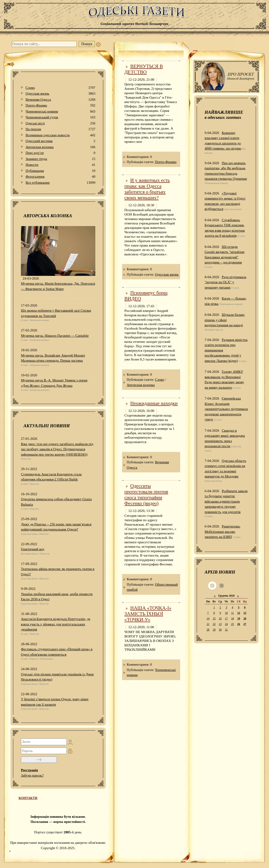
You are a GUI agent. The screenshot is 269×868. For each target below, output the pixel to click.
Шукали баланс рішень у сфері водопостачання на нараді (225, 320)
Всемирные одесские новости (60, 135)
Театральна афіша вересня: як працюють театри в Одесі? (58, 572)
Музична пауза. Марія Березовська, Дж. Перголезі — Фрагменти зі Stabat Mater (58, 286)
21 (208, 624)
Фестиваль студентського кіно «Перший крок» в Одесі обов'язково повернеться (57, 652)
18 (232, 618)
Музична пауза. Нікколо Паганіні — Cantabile (55, 336)
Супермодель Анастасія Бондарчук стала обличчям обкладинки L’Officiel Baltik (51, 477)
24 (226, 624)
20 (245, 618)
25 (232, 624)
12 (239, 613)
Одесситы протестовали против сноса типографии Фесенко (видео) (146, 495)
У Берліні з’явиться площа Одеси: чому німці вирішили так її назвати (55, 702)
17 (226, 618)
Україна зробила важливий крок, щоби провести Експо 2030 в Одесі (57, 597)
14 (208, 618)
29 (214, 630)
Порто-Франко (60, 105)
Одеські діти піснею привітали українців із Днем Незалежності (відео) (57, 677)
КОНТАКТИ (28, 798)
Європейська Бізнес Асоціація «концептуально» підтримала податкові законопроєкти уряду (226, 409)
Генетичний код (33, 549)
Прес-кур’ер (60, 153)
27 (245, 624)
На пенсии (60, 129)
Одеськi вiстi (60, 123)
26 (239, 624)
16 (220, 618)
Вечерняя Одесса (60, 100)
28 (208, 630)
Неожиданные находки (154, 403)
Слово (60, 88)
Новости (60, 165)
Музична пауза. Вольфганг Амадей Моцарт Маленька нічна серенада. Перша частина (53, 358)
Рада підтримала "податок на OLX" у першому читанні (225, 282)
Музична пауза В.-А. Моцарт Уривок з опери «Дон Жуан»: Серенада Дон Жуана (54, 383)
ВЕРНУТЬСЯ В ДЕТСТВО (144, 69)
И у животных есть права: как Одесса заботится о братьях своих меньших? (147, 189)
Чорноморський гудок (60, 117)
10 (226, 613)
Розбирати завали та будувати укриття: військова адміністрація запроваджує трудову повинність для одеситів (226, 501)
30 (220, 630)
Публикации (60, 171)
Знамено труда (60, 159)
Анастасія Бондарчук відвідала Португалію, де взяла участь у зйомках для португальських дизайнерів (56, 624)
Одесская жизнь (60, 94)
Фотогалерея (60, 177)
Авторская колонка (60, 147)
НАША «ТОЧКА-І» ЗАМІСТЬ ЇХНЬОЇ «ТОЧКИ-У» (148, 614)
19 (239, 618)
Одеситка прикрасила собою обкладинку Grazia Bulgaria (56, 502)
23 (220, 624)
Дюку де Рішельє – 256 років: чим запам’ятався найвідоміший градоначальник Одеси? (56, 527)
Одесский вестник (60, 141)
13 (245, 613)
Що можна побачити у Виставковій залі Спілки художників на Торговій (56, 313)
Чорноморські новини (60, 112)
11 (232, 613)
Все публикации (60, 183)
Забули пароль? (32, 775)
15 (214, 618)
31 (226, 630)
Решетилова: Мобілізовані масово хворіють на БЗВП (223, 532)
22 (214, 624)
